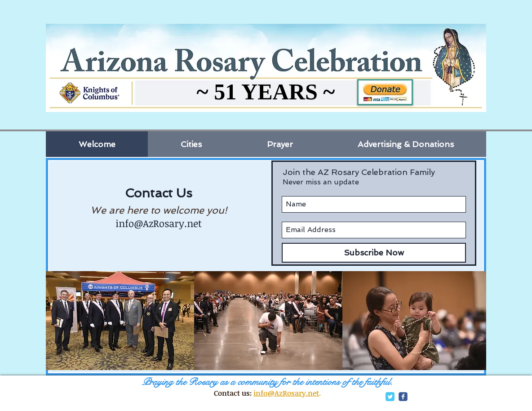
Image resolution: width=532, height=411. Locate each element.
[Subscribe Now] (374, 253)
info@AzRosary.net (159, 223)
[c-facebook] (403, 397)
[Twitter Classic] (390, 397)
